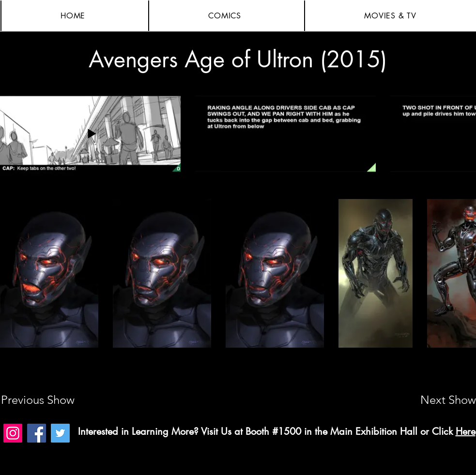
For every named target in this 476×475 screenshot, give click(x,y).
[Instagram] (13, 433)
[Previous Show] (38, 400)
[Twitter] (60, 433)
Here (466, 431)
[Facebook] (37, 433)
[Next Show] (444, 400)
